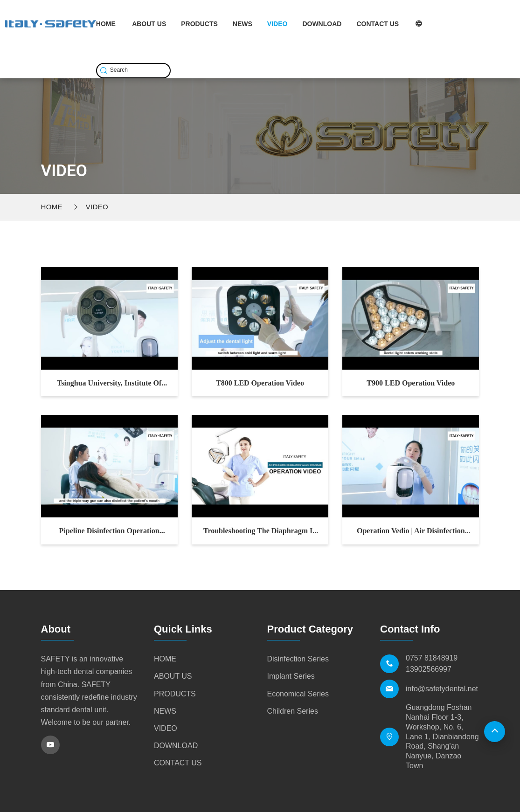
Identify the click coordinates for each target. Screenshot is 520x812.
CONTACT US (378, 24)
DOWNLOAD (322, 24)
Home (52, 207)
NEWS (243, 24)
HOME (106, 24)
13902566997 (429, 669)
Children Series (293, 711)
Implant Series (291, 676)
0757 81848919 (432, 658)
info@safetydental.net (442, 689)
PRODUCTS (199, 24)
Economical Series (298, 694)
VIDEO (277, 24)
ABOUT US (149, 24)
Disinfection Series (298, 659)
